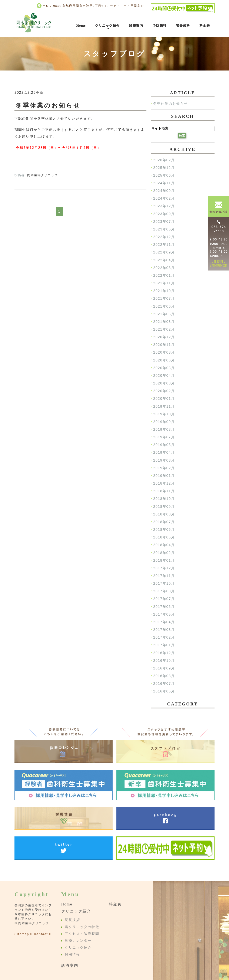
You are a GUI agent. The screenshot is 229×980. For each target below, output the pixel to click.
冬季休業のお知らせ (48, 106)
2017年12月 (164, 568)
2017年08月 (164, 591)
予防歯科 (160, 26)
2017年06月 (164, 607)
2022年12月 (164, 237)
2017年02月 (164, 638)
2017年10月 (164, 584)
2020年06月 (164, 360)
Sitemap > (24, 934)
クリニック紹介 (107, 26)
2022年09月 (164, 253)
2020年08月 (164, 353)
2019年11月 (164, 407)
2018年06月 (164, 530)
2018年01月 (164, 561)
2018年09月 (164, 507)
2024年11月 (164, 183)
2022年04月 (164, 260)
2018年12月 (164, 483)
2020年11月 (164, 345)
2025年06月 (164, 175)
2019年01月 (164, 476)
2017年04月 (164, 622)
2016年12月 (164, 653)
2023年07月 (164, 222)
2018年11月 (164, 491)
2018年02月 (164, 553)
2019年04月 (164, 453)
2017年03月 (164, 630)
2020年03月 (164, 383)
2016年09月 (164, 668)
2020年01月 (164, 399)
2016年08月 (164, 676)
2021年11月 (164, 283)
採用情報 (72, 954)
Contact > (43, 934)
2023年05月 (164, 229)
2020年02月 (164, 391)
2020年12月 (164, 337)
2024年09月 (164, 191)
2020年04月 (164, 376)
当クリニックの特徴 (82, 927)
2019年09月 (164, 422)
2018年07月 (164, 522)
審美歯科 (183, 26)
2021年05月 (164, 314)
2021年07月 (164, 299)
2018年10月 (164, 499)
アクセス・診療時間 (82, 934)
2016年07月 (164, 684)
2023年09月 (164, 214)
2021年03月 (164, 322)
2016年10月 (164, 661)
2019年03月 (164, 460)
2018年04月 (164, 545)
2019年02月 (164, 468)
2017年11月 (164, 576)
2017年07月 (164, 599)
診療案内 (136, 26)
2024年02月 (164, 199)
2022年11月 (164, 245)
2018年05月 (164, 537)
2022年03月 (164, 268)
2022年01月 (164, 276)
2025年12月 (164, 168)
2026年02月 (164, 160)
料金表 (205, 26)
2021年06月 (164, 306)
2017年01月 (164, 645)
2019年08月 (164, 430)
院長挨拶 (72, 920)
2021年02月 (164, 329)
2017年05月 (164, 614)
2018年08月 (164, 514)
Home (81, 26)
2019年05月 (164, 445)
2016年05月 (164, 691)
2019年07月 (164, 437)
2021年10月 (164, 291)
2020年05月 (164, 368)
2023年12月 (164, 206)
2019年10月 (164, 414)
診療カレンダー (78, 941)
